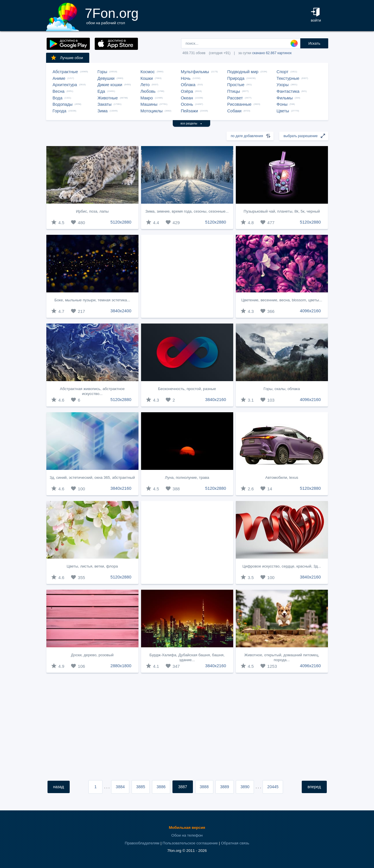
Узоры (283, 85)
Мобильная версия (187, 828)
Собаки (234, 111)
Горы (102, 72)
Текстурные (288, 78)
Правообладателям (142, 843)
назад (59, 787)
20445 (273, 787)
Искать (314, 43)
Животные (108, 98)
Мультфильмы (195, 72)
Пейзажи (189, 111)
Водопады (63, 104)
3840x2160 (216, 400)
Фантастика (288, 91)
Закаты (105, 104)
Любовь (148, 91)
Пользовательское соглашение (190, 843)
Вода (58, 98)
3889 (224, 787)
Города (60, 111)
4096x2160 (311, 311)
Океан (187, 98)
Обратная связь (235, 843)
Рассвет (235, 98)
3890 (245, 787)
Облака (188, 85)
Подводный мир (243, 72)
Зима (103, 111)
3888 (204, 787)
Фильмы (285, 98)
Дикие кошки (110, 85)
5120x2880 (121, 222)
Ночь (186, 78)
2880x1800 (121, 666)
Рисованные (239, 104)
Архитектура (65, 85)
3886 (161, 787)
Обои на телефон (187, 835)
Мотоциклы (152, 111)
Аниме (59, 78)
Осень (187, 104)
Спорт (283, 72)
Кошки (147, 78)
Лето (145, 85)
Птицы (233, 91)
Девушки (106, 78)
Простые (236, 85)
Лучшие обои (67, 58)
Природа (236, 78)
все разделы (191, 123)
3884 (120, 787)
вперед (314, 787)
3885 (141, 787)
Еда (101, 91)
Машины (149, 104)
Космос (148, 72)
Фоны (282, 104)
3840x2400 (121, 311)
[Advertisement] (187, 276)
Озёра (187, 91)
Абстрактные (65, 72)
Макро (147, 98)
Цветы (283, 111)
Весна (59, 91)
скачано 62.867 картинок (272, 53)
